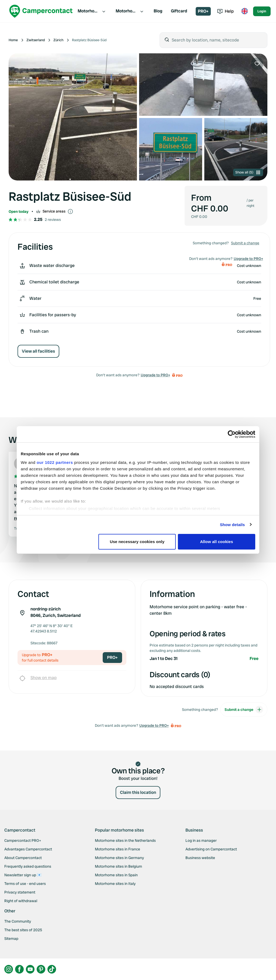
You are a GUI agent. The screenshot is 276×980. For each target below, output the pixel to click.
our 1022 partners (55, 462)
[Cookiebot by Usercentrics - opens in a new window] (232, 434)
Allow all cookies (217, 542)
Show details (232, 525)
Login (262, 11)
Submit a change (245, 243)
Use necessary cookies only (137, 542)
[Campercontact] (41, 11)
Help (225, 11)
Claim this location (138, 792)
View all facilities (38, 351)
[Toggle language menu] (244, 11)
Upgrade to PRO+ (155, 375)
